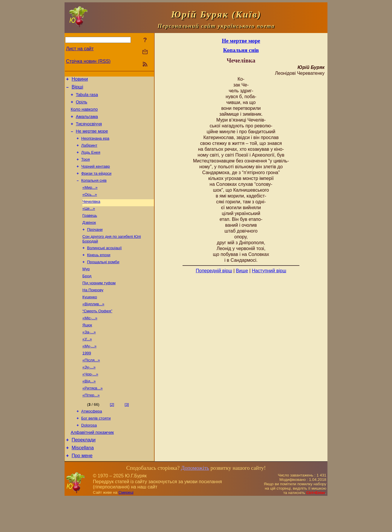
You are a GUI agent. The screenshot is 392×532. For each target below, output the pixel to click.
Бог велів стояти (96, 448)
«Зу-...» (89, 393)
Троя (85, 169)
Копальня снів (94, 192)
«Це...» (89, 222)
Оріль (82, 105)
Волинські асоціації (104, 264)
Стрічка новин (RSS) (88, 61)
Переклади (84, 472)
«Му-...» (89, 371)
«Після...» (91, 386)
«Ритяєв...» (92, 416)
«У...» (87, 363)
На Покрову (93, 310)
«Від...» (89, 409)
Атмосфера (92, 440)
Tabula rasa (87, 97)
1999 (87, 378)
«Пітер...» (91, 424)
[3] (127, 433)
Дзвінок (89, 237)
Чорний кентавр (96, 176)
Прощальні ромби (103, 279)
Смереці (126, 526)
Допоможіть (195, 502)
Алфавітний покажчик (92, 464)
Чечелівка (91, 214)
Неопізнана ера (95, 146)
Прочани (95, 245)
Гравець (90, 229)
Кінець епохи (99, 272)
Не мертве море (92, 138)
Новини (80, 80)
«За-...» (89, 355)
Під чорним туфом (99, 302)
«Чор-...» (90, 401)
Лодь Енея (91, 161)
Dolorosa (89, 456)
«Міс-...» (90, 340)
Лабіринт (89, 154)
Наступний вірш (269, 271)
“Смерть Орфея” (97, 333)
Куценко (90, 317)
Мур (86, 287)
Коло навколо (84, 114)
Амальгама (87, 122)
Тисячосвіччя (89, 130)
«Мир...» (90, 199)
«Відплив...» (93, 325)
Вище (242, 271)
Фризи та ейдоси (96, 184)
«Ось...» (90, 207)
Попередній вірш (214, 271)
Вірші (77, 89)
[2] (112, 433)
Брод (87, 295)
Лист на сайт (80, 49)
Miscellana (83, 481)
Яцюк (87, 348)
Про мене (82, 489)
